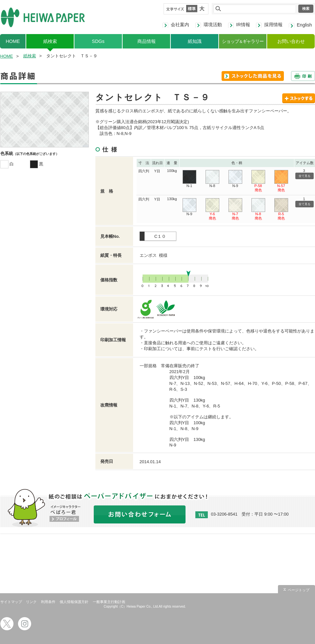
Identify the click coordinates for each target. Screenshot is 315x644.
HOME (13, 41)
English (305, 25)
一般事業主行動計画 (109, 602)
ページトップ (299, 590)
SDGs (98, 41)
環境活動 (213, 25)
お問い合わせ (291, 41)
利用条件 (48, 602)
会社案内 (180, 25)
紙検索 (50, 41)
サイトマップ (11, 602)
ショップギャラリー (243, 41)
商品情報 (147, 41)
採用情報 (273, 25)
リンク (31, 602)
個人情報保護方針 (74, 602)
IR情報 (243, 25)
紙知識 (195, 41)
